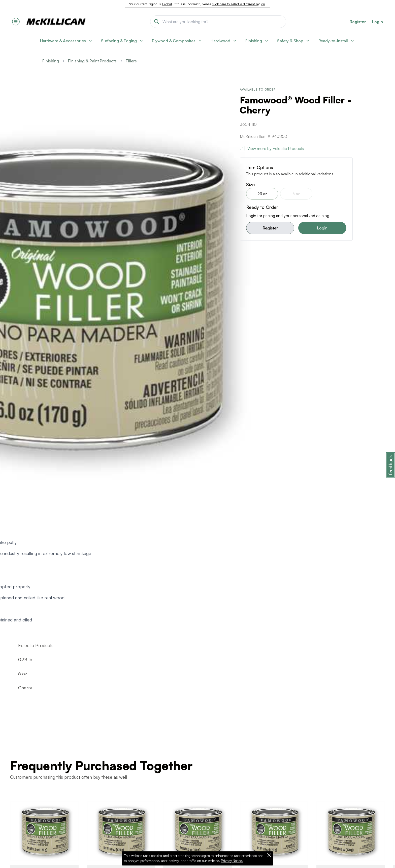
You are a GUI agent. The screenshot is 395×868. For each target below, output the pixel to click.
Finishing (51, 61)
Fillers (131, 61)
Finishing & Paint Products (92, 61)
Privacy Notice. (232, 861)
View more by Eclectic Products (272, 148)
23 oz (262, 194)
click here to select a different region (239, 4)
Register (270, 228)
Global (167, 4)
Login (377, 22)
